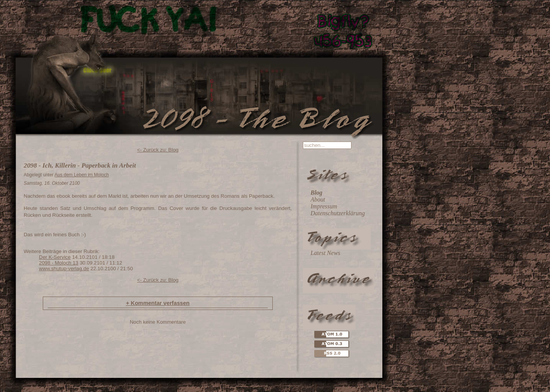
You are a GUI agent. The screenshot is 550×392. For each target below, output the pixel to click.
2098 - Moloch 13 (59, 263)
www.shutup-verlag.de (64, 269)
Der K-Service (55, 257)
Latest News (325, 253)
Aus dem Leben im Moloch (82, 175)
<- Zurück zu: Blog (158, 150)
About (318, 199)
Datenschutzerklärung (338, 213)
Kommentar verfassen (158, 303)
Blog (316, 193)
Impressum (324, 206)
